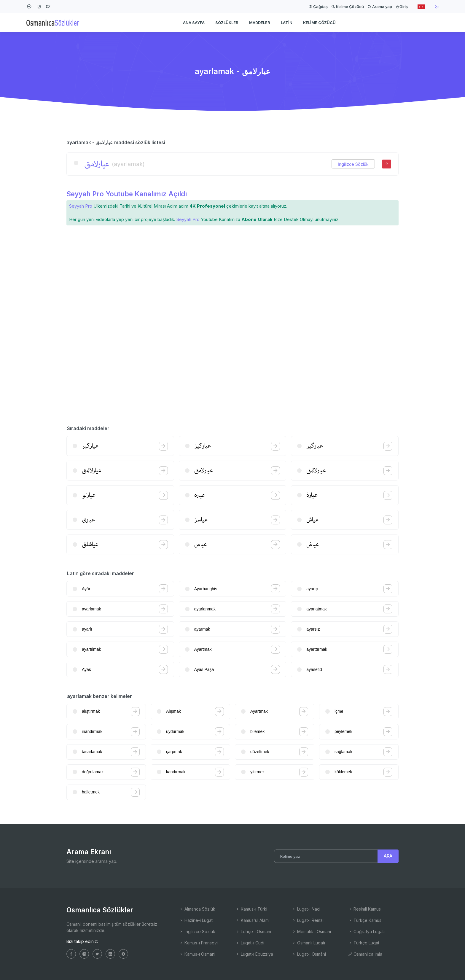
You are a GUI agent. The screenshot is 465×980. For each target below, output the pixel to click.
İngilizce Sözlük (353, 164)
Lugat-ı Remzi (308, 920)
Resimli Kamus (364, 909)
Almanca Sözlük (197, 909)
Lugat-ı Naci (306, 909)
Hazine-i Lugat (196, 920)
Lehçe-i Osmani (253, 932)
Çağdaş (318, 7)
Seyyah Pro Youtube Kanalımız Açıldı (127, 194)
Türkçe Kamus (365, 920)
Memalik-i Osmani (311, 932)
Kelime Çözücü (348, 7)
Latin (287, 23)
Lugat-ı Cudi (250, 943)
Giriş (402, 7)
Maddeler (260, 23)
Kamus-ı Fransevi (198, 943)
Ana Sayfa (194, 23)
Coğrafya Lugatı (366, 932)
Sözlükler (227, 23)
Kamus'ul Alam (252, 920)
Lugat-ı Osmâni (309, 954)
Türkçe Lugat (364, 943)
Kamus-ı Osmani (197, 954)
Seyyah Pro (81, 206)
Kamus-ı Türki (251, 909)
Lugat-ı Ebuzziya (254, 954)
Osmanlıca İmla (365, 954)
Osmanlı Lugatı (308, 943)
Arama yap (380, 7)
